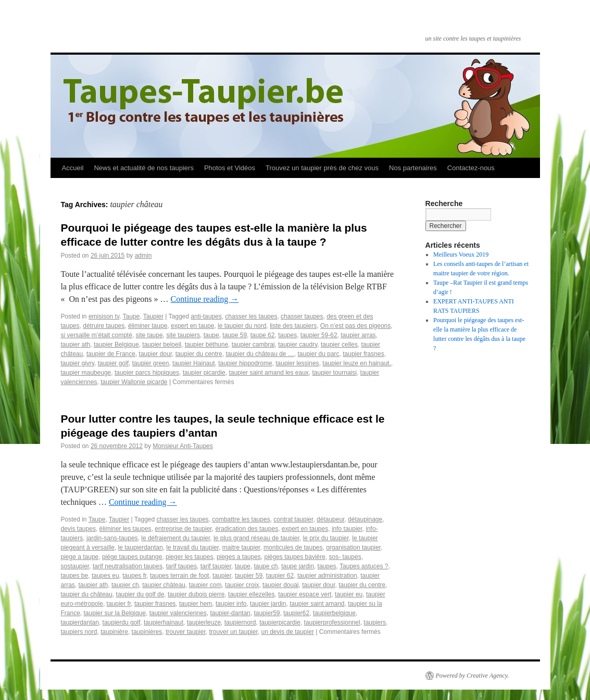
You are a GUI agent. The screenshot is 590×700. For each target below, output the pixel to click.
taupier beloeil (162, 345)
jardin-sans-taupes (112, 538)
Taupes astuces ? (364, 566)
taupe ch (266, 566)
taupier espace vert (305, 594)
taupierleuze (204, 622)
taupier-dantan (230, 613)
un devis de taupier (287, 632)
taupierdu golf (122, 622)
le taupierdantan (141, 548)
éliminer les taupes (125, 529)
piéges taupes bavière (295, 557)
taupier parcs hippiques (147, 373)
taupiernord (240, 622)
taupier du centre (199, 354)
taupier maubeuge (86, 373)
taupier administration (327, 576)
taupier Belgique (116, 345)
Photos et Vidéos (230, 168)
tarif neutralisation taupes (128, 566)
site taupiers (183, 335)
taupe (211, 335)
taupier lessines (297, 363)
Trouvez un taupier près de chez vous (322, 168)
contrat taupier (293, 519)
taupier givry (78, 363)
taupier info (231, 604)
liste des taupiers (293, 326)
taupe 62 (263, 335)
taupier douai (280, 585)
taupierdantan (80, 622)
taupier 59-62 (319, 335)
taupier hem (196, 604)
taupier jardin (268, 604)
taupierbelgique (334, 613)
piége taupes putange (132, 557)
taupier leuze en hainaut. (356, 363)
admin (143, 256)
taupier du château (87, 594)
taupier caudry (298, 345)
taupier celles (339, 345)
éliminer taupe (148, 326)
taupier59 (267, 613)
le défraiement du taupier (175, 538)
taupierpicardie (280, 622)
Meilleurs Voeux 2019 (461, 254)
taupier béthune (206, 345)
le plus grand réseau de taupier (256, 538)
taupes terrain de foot (179, 576)
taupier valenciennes (178, 613)
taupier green (151, 363)
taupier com (205, 585)
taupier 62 (280, 576)
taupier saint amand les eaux (268, 373)
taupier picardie (204, 373)
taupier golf (113, 363)
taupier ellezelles (251, 594)
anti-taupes (206, 316)
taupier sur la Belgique (115, 613)
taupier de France (111, 354)
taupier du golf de (140, 594)
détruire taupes (104, 326)
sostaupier (75, 566)
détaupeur (330, 519)
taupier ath (76, 345)
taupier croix (242, 585)
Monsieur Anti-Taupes (183, 446)
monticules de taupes (293, 548)
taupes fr (134, 576)
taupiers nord (79, 632)
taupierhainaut (164, 622)
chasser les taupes (251, 316)
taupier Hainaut (193, 363)
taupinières (147, 632)
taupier (222, 576)
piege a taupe (80, 557)
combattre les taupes (241, 519)
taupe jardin (298, 566)
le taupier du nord (242, 326)
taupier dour (155, 354)
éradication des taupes (247, 529)
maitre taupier (241, 548)
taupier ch (125, 585)
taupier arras (358, 335)
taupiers (375, 622)
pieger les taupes (189, 557)
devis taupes (78, 529)
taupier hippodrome (245, 363)
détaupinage (365, 519)
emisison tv (104, 316)
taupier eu (349, 594)
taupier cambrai (253, 345)
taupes (287, 335)
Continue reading (205, 299)
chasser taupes (302, 316)
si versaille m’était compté (97, 335)
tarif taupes (181, 566)
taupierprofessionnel (332, 622)
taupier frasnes (363, 354)
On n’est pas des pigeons (355, 326)
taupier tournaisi (335, 373)
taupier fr (119, 604)
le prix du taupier (326, 538)
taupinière (114, 632)
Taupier (153, 316)
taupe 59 (235, 335)
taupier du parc (319, 354)
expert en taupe (192, 326)
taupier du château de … (260, 354)
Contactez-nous (471, 168)
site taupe (149, 335)
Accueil (73, 168)
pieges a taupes (239, 557)
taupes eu (105, 576)
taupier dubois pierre (196, 594)
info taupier (347, 529)
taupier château (164, 585)
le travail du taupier (192, 548)
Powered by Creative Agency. (473, 676)
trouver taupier (186, 632)
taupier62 (296, 613)
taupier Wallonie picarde (134, 382)
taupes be (75, 576)
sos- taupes (345, 557)
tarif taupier (216, 566)
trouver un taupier (233, 632)
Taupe (131, 316)
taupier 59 (249, 576)
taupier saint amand (317, 604)
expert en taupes (305, 529)
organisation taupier (353, 548)
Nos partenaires (413, 168)
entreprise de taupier (183, 529)
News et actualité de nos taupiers (144, 168)
